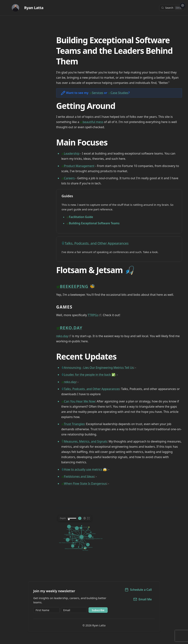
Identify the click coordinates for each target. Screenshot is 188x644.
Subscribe (98, 610)
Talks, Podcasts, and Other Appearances (97, 243)
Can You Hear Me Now (80, 401)
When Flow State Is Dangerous (85, 484)
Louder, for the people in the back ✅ (90, 375)
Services (98, 93)
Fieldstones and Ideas (79, 476)
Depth (63, 518)
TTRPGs (93, 315)
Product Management (79, 166)
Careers (69, 178)
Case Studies (119, 93)
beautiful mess (93, 122)
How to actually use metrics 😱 (85, 469)
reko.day (71, 328)
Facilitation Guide (81, 217)
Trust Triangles (74, 424)
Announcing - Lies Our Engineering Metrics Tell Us (99, 368)
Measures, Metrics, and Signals (86, 441)
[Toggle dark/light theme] (183, 5)
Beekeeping (74, 286)
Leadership (72, 153)
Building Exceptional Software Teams (94, 223)
